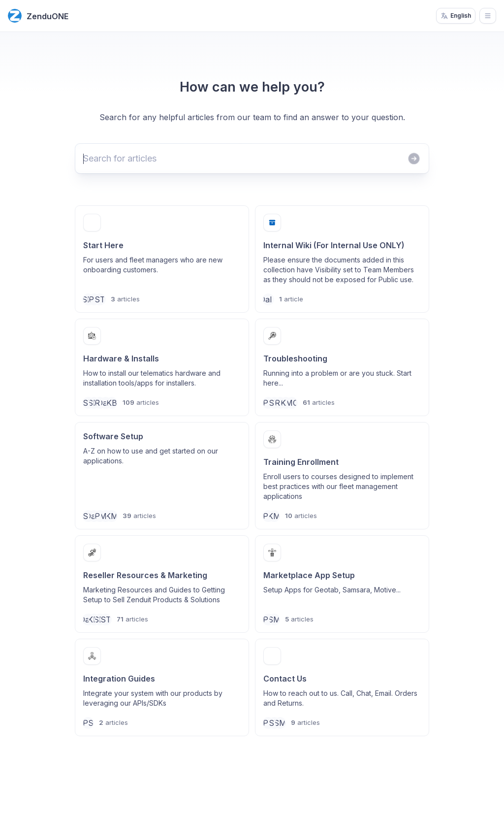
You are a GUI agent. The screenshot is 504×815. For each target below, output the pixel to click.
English (456, 16)
